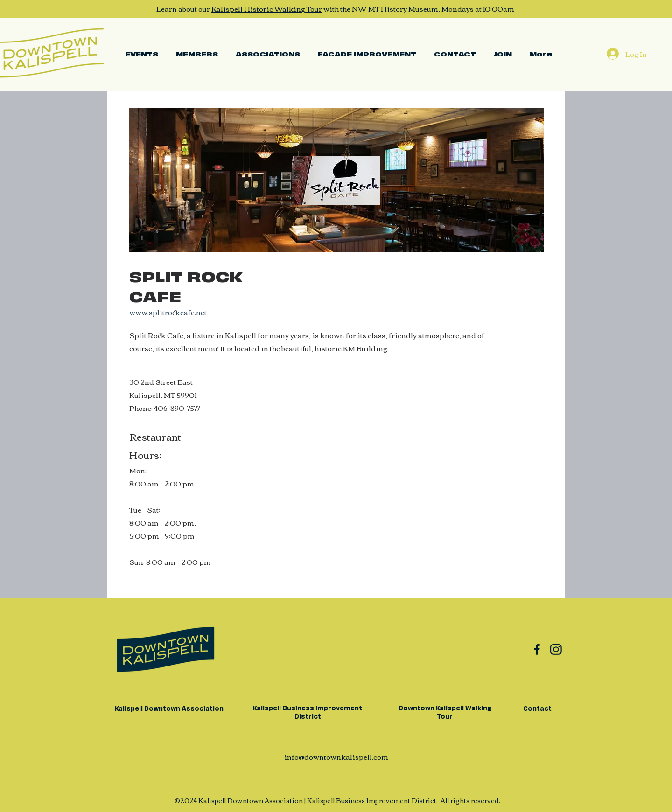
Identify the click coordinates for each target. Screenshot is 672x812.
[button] (268, 54)
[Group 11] (556, 649)
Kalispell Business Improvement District (308, 711)
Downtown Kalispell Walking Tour (445, 711)
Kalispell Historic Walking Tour (267, 8)
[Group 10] (537, 649)
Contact (537, 708)
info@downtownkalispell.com (336, 756)
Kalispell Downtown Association (168, 708)
